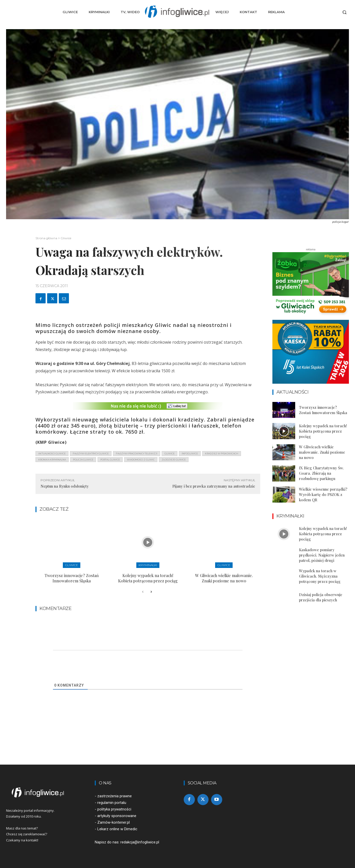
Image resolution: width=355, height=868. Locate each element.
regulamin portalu (112, 803)
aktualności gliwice (52, 454)
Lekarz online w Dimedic (117, 829)
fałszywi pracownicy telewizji (137, 454)
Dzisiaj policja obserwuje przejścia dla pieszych (321, 597)
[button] (344, 12)
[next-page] (151, 592)
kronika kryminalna (52, 460)
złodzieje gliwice (174, 460)
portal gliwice (110, 460)
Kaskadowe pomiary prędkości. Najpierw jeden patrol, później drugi (322, 555)
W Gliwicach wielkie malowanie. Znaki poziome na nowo (224, 578)
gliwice (170, 454)
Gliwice (66, 238)
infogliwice (190, 454)
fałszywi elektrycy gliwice (91, 454)
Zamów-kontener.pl (114, 822)
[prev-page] (143, 592)
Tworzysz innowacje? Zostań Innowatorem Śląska (72, 578)
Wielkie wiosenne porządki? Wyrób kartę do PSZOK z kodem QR (323, 494)
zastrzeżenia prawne (115, 796)
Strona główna (46, 238)
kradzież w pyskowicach (222, 454)
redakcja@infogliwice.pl (140, 842)
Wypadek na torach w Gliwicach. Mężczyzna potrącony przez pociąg (320, 576)
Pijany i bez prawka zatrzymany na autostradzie (214, 486)
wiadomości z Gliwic (141, 460)
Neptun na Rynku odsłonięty (65, 486)
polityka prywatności (114, 809)
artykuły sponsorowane (117, 816)
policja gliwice (83, 460)
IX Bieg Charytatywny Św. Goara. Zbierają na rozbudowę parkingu (321, 473)
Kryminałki (148, 565)
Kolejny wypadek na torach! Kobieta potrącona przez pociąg (148, 578)
